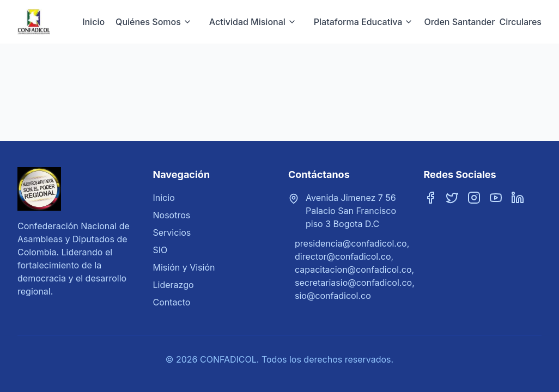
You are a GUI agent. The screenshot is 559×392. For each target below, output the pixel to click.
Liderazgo (174, 285)
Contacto (172, 302)
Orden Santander (459, 22)
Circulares (520, 22)
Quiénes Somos (154, 22)
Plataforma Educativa (364, 22)
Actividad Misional (253, 22)
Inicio (93, 22)
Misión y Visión (184, 267)
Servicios (172, 232)
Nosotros (172, 215)
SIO (160, 250)
